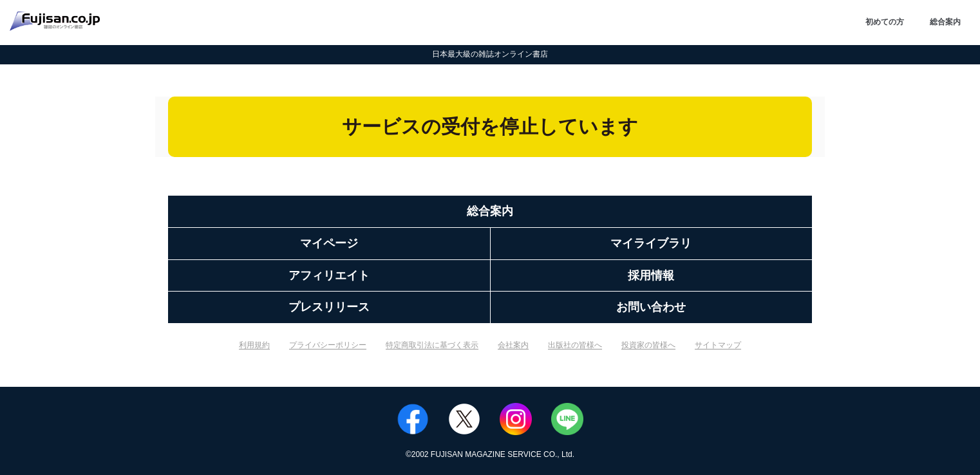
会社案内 (513, 345)
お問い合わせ (651, 307)
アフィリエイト (329, 275)
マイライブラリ (651, 243)
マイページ (329, 243)
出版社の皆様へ (575, 345)
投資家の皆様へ (648, 345)
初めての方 (885, 22)
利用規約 (254, 345)
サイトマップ (718, 345)
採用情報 (651, 275)
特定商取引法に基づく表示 (432, 345)
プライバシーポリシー (328, 345)
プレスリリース (329, 307)
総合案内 (945, 22)
